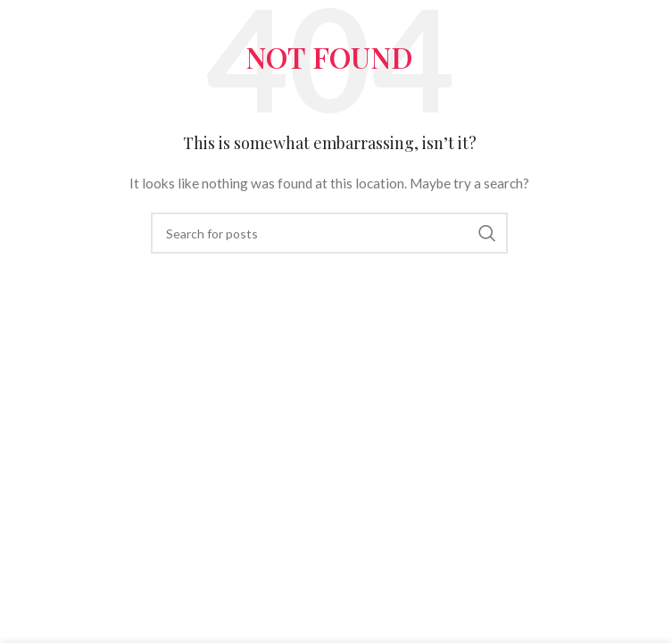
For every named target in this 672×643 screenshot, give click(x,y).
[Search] (329, 233)
